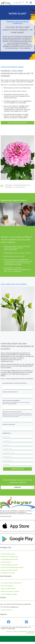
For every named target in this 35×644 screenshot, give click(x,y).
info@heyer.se (14, 607)
